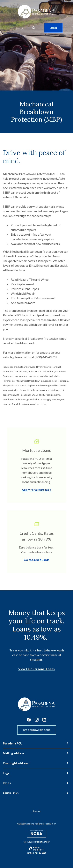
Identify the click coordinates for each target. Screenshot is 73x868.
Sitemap (37, 811)
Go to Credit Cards (36, 560)
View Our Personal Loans (36, 669)
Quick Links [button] (11, 793)
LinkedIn (44, 720)
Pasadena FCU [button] (13, 743)
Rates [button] (7, 783)
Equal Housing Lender (39, 842)
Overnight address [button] (16, 763)
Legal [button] (7, 773)
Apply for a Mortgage (36, 490)
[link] (36, 850)
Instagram (37, 720)
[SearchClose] (34, 28)
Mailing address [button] (14, 753)
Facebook (29, 720)
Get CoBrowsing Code (37, 730)
